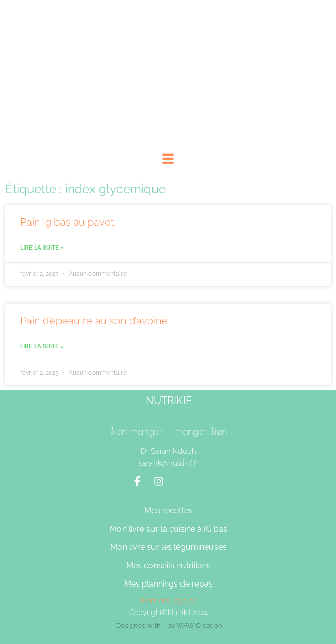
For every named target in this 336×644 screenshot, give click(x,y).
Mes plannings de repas (169, 584)
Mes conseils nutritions (169, 565)
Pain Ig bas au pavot (67, 222)
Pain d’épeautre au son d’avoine (94, 321)
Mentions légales (169, 601)
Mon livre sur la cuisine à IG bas (169, 529)
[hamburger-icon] (168, 160)
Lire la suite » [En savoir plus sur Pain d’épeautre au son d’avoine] (42, 346)
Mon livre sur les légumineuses (169, 547)
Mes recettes (169, 511)
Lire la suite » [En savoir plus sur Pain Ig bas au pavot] (42, 248)
